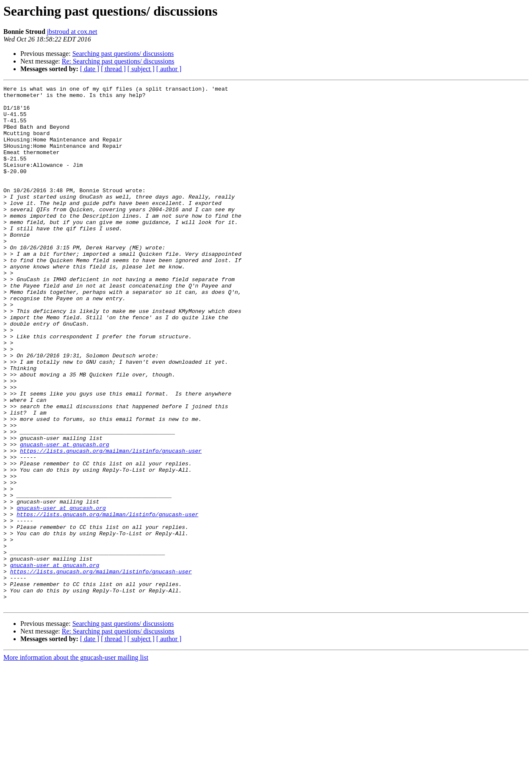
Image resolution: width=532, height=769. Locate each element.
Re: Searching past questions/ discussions (118, 61)
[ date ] (90, 69)
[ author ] (169, 69)
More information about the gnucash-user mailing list (76, 762)
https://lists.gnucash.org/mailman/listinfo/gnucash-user (111, 524)
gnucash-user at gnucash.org (65, 517)
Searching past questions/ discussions (123, 54)
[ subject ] (141, 69)
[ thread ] (113, 69)
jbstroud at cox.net (72, 32)
